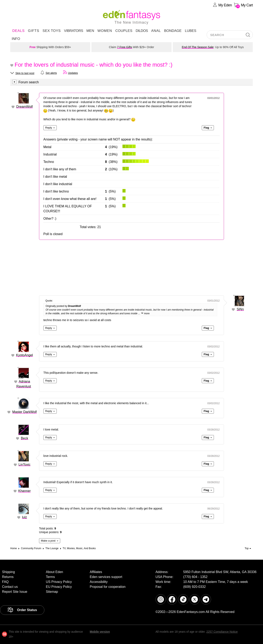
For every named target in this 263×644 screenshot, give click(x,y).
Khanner (25, 491)
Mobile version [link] (100, 632)
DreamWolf (24, 107)
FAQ (5, 582)
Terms (50, 577)
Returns (8, 577)
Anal (156, 31)
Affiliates (96, 572)
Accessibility (99, 582)
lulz (24, 517)
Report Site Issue (15, 592)
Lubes (191, 31)
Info (16, 39)
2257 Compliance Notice (222, 632)
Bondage (173, 31)
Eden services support (106, 577)
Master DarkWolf (25, 412)
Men (90, 31)
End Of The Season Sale (198, 47)
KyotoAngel (24, 355)
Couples (124, 31)
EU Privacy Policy (59, 587)
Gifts (34, 31)
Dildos (142, 31)
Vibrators (73, 31)
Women (105, 31)
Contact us (10, 587)
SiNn (240, 309)
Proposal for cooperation (108, 587)
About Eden (54, 572)
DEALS (18, 31)
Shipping (8, 572)
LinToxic (24, 465)
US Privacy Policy (59, 582)
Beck (24, 438)
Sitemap (52, 592)
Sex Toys (52, 31)
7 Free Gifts (125, 47)
